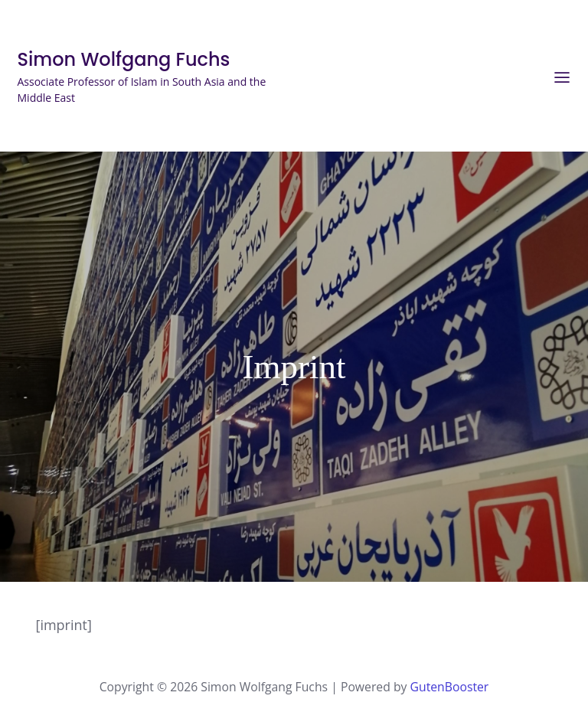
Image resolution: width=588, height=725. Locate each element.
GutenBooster (450, 683)
